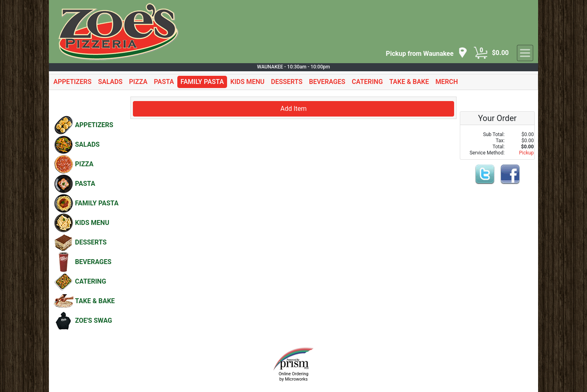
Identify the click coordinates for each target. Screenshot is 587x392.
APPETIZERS (72, 82)
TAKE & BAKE (409, 82)
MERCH (447, 82)
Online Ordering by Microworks (293, 377)
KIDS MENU (247, 82)
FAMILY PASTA (202, 82)
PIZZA (138, 82)
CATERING (367, 82)
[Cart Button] (481, 53)
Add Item (294, 109)
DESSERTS (287, 82)
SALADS (110, 82)
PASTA (164, 82)
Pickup (526, 153)
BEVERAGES (327, 82)
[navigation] (427, 53)
